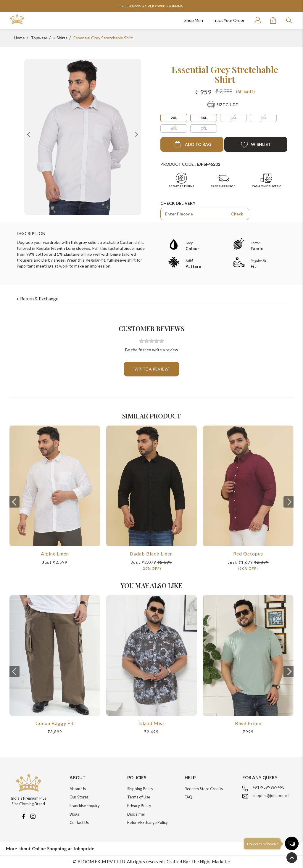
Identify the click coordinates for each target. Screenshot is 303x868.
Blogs (74, 814)
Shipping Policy (140, 789)
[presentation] (14, 502)
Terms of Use (139, 797)
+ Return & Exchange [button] (37, 298)
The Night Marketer (211, 861)
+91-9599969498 (269, 787)
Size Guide (227, 105)
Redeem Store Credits (204, 789)
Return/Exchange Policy (148, 822)
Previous (29, 134)
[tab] (152, 299)
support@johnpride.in (272, 795)
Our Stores (79, 797)
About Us (78, 789)
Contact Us (79, 822)
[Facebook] (23, 816)
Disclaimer (136, 814)
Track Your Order (228, 20)
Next (137, 134)
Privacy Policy (139, 806)
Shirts (62, 38)
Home (19, 38)
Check (237, 214)
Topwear (39, 38)
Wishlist (256, 145)
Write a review (151, 369)
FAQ (188, 797)
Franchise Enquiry (85, 806)
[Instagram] (33, 816)
